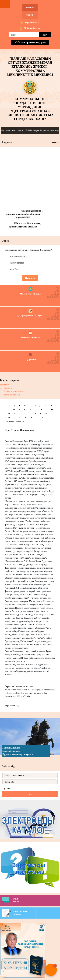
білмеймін (14, 269)
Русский (30, 15)
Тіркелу (6, 788)
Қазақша (30, 7)
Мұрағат (55, 142)
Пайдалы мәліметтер (14, 391)
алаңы (36, 900)
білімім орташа (17, 263)
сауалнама (36, 913)
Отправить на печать (15, 422)
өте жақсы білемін (18, 256)
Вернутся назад (12, 706)
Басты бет (5, 385)
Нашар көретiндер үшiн (33, 42)
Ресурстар (9, 388)
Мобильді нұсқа (32, 28)
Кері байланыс (32, 23)
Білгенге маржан (12, 395)
